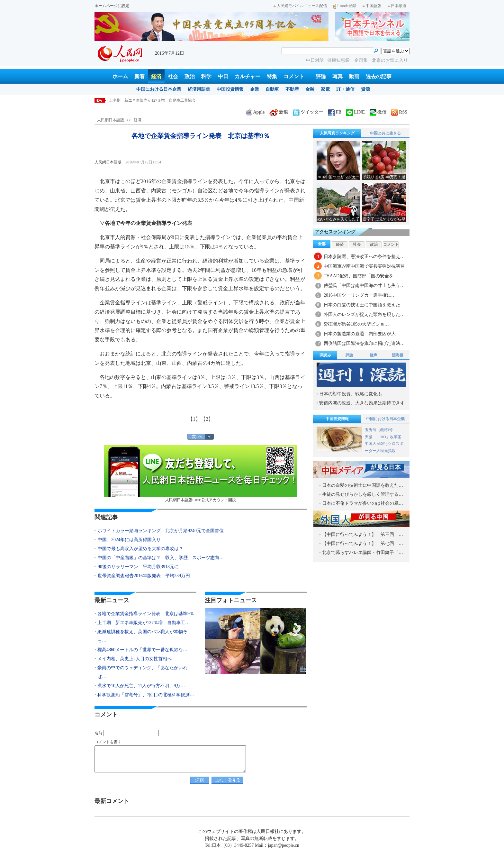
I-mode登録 (345, 6)
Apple (255, 112)
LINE (355, 112)
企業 (255, 89)
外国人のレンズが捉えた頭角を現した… (364, 314)
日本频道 (397, 6)
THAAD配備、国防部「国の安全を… (361, 276)
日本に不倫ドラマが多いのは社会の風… (363, 503)
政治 (190, 76)
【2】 (207, 419)
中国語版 (372, 6)
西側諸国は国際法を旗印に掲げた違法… (364, 343)
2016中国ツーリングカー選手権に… (360, 295)
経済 (156, 76)
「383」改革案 (389, 437)
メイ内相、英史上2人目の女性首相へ (135, 659)
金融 (310, 89)
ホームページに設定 (112, 6)
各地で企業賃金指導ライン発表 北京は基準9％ (150, 100)
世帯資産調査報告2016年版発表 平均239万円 (144, 576)
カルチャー (248, 76)
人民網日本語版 (111, 120)
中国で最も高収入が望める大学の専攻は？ (140, 549)
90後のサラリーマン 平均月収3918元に (138, 567)
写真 (337, 76)
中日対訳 (315, 60)
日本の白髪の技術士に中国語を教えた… (364, 305)
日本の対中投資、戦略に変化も (351, 394)
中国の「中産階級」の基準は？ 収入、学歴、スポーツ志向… (161, 558)
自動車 (272, 89)
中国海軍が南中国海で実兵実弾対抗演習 (364, 266)
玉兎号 (371, 430)
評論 (321, 76)
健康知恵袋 (339, 60)
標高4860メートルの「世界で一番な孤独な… (142, 650)
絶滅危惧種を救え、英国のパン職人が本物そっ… (142, 636)
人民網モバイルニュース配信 (300, 6)
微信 (378, 112)
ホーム (120, 76)
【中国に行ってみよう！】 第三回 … (363, 535)
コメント (294, 76)
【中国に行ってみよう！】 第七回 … (363, 544)
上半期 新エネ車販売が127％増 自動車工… (144, 623)
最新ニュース (112, 600)
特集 (272, 76)
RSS (399, 112)
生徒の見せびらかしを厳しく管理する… (363, 494)
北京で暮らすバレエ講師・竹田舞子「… (363, 553)
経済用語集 (199, 89)
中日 (223, 76)
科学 (206, 76)
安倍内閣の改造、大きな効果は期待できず (362, 403)
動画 (354, 76)
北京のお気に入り (390, 60)
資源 (365, 89)
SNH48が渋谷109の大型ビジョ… (356, 324)
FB (335, 112)
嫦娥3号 (386, 430)
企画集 (362, 60)
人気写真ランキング (337, 133)
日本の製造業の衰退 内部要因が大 (360, 334)
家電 (325, 89)
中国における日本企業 (159, 89)
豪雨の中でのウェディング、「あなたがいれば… (142, 672)
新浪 (279, 112)
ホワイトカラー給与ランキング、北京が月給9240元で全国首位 (161, 531)
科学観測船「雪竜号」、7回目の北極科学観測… (146, 695)
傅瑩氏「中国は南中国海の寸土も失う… (364, 286)
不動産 (292, 89)
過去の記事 (379, 76)
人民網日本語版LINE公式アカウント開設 (201, 474)
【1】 (194, 419)
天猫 (369, 437)
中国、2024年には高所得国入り (129, 540)
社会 (173, 76)
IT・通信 (345, 89)
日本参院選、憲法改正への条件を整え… (364, 257)
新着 (139, 76)
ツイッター (308, 112)
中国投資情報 (230, 89)
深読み (325, 355)
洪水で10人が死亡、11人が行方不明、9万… (141, 686)
